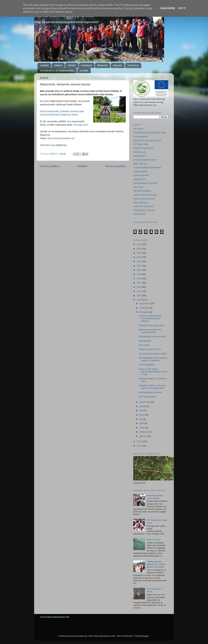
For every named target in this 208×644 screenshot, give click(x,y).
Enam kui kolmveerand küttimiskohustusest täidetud (150, 318)
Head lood (133, 65)
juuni (142, 415)
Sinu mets (138, 187)
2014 (139, 296)
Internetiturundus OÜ (58, 617)
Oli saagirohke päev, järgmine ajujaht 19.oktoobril (153, 359)
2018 (139, 279)
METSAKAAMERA (142, 191)
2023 (139, 257)
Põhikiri (72, 65)
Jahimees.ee (140, 152)
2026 (139, 244)
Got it (182, 8)
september (145, 402)
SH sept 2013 (81, 125)
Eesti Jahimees (141, 203)
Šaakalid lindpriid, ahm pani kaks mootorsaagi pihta (152, 387)
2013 (139, 300)
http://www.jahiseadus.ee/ (61, 138)
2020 (139, 270)
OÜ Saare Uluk (141, 144)
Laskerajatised (140, 171)
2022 (139, 261)
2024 (139, 253)
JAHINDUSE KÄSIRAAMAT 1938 (149, 133)
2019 (139, 274)
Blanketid (102, 65)
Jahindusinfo (139, 214)
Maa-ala (117, 65)
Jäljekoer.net (139, 179)
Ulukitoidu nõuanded (143, 206)
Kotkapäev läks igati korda (152, 325)
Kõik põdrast (145, 341)
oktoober (144, 312)
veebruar (144, 432)
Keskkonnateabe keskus (145, 160)
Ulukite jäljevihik (141, 175)
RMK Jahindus (140, 164)
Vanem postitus (115, 166)
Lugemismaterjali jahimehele (147, 168)
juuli (142, 410)
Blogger (145, 636)
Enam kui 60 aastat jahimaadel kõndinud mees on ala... (153, 372)
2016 (139, 287)
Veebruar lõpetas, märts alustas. (155, 497)
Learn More (168, 8)
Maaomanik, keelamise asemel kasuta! (150, 331)
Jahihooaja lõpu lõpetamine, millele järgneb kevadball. (156, 564)
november (144, 308)
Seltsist (58, 65)
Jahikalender (140, 156)
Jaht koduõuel (153, 540)
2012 (139, 441)
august (143, 406)
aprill (142, 423)
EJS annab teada (147, 397)
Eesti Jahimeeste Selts (144, 199)
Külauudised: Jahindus (144, 210)
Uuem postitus (50, 166)
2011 (139, 446)
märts (142, 428)
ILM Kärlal (138, 129)
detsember (145, 304)
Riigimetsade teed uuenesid (152, 336)
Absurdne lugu (48, 145)
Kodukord (86, 65)
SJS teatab (144, 345)
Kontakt (84, 71)
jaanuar (143, 436)
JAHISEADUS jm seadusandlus (57, 71)
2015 (139, 291)
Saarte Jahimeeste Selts (145, 195)
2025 (139, 249)
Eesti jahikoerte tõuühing (145, 183)
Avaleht (45, 65)
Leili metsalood (141, 137)
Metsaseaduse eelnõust (150, 392)
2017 (139, 283)
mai (141, 419)
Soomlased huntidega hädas (153, 354)
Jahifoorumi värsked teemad (147, 140)
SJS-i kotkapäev (147, 365)
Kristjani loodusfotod (143, 148)
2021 (139, 266)
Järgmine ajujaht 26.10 (150, 349)
